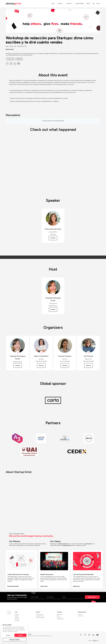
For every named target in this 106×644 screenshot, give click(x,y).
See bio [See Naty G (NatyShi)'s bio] (41, 365)
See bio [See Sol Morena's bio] (88, 365)
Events (60, 4)
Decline (8, 635)
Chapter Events (40, 616)
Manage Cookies (15, 640)
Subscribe (92, 597)
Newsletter (60, 614)
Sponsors (17, 619)
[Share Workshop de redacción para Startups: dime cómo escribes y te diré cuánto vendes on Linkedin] (15, 64)
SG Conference (40, 614)
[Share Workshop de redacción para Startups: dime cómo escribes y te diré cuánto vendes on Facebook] (7, 64)
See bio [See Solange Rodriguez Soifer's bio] (53, 309)
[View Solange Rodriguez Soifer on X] (53, 295)
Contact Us (81, 616)
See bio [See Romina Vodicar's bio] (65, 365)
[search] (94, 4)
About (88, 4)
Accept (20, 635)
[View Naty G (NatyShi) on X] (41, 353)
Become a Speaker (40, 617)
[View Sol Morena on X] (88, 353)
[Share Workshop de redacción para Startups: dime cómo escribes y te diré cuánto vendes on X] (11, 64)
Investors (17, 614)
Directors (17, 620)
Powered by (93, 641)
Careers (80, 614)
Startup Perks (80, 4)
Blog (58, 616)
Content (69, 4)
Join (53, 4)
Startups (17, 617)
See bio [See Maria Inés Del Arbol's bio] (53, 238)
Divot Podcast (60, 619)
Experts (17, 616)
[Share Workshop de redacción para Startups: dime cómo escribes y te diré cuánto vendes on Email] (19, 64)
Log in (98, 4)
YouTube (59, 617)
